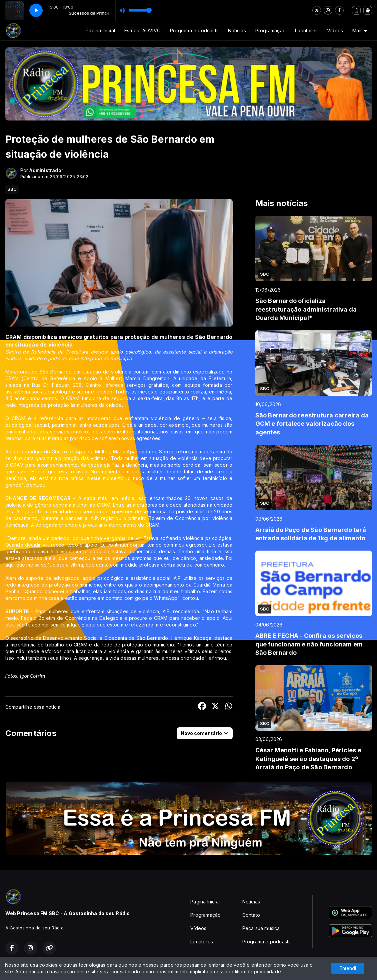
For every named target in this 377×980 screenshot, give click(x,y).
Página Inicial (100, 30)
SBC (12, 189)
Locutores (306, 30)
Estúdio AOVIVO (142, 30)
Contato (251, 915)
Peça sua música (261, 928)
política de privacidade (255, 972)
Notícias (237, 30)
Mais (360, 30)
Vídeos (335, 30)
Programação (270, 30)
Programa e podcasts (194, 30)
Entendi (348, 968)
